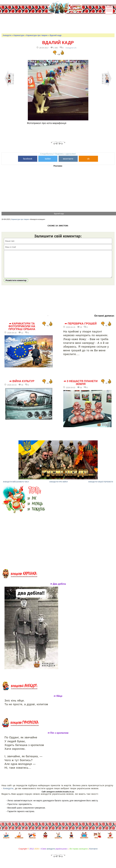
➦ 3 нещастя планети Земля (81, 387)
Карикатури (19, 35)
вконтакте (68, 159)
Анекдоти (7, 35)
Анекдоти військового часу (16, 486)
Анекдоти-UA (71, 48)
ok (88, 159)
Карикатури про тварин (37, 35)
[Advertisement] (56, 23)
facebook (28, 159)
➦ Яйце (58, 701)
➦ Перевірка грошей (81, 328)
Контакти (93, 853)
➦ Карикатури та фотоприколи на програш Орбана (22, 331)
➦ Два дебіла (58, 588)
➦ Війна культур (22, 386)
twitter (48, 159)
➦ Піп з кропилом (58, 737)
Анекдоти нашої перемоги (101, 486)
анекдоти (51, 853)
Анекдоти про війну (59, 486)
